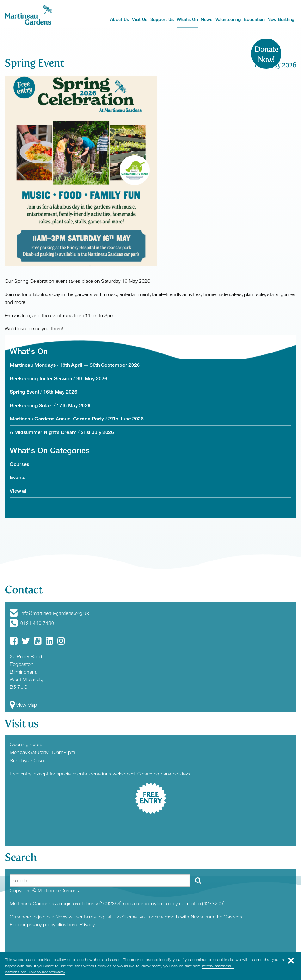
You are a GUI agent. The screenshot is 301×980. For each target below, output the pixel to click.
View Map (23, 705)
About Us (120, 19)
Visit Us (140, 19)
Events (18, 477)
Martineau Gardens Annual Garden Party (57, 419)
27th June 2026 (126, 419)
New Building (281, 19)
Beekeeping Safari (31, 405)
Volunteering (228, 19)
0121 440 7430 (32, 623)
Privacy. (88, 924)
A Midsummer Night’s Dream (43, 432)
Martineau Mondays (33, 365)
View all (19, 491)
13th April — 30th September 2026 (100, 365)
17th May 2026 (74, 405)
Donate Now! (266, 54)
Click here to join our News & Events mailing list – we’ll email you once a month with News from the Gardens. (127, 917)
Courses (19, 464)
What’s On (187, 19)
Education (254, 19)
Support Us (162, 19)
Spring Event (34, 63)
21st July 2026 (97, 432)
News (206, 19)
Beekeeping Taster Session (41, 379)
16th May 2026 (60, 392)
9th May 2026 (92, 379)
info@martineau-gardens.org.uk (49, 613)
